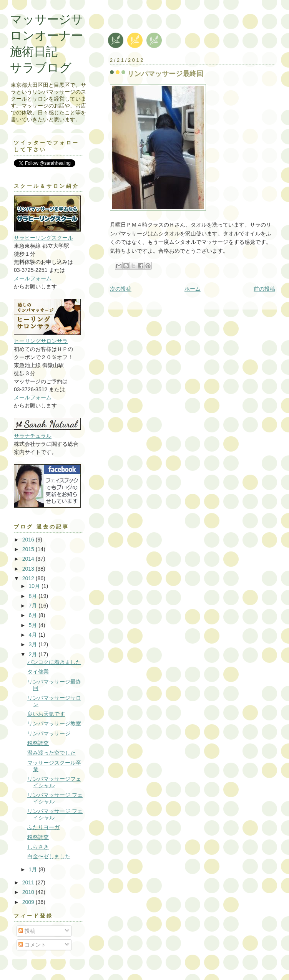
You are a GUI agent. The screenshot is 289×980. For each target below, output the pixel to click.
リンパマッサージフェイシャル (54, 782)
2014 (29, 559)
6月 (34, 615)
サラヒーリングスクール (43, 238)
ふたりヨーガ (43, 827)
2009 (29, 902)
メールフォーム (33, 278)
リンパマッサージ (49, 733)
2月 (34, 654)
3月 (34, 644)
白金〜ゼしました (49, 856)
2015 (29, 549)
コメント (32, 945)
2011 (29, 882)
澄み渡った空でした (51, 753)
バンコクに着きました (54, 662)
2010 (29, 892)
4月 (34, 635)
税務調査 (38, 743)
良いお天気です (46, 714)
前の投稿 (264, 289)
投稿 (27, 931)
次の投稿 (121, 289)
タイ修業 (38, 672)
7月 (34, 606)
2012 (29, 578)
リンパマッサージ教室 (54, 723)
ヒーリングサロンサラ (41, 341)
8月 (34, 596)
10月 (35, 586)
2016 (29, 540)
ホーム (193, 289)
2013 (29, 569)
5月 (34, 625)
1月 (34, 869)
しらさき (38, 847)
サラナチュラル (33, 436)
